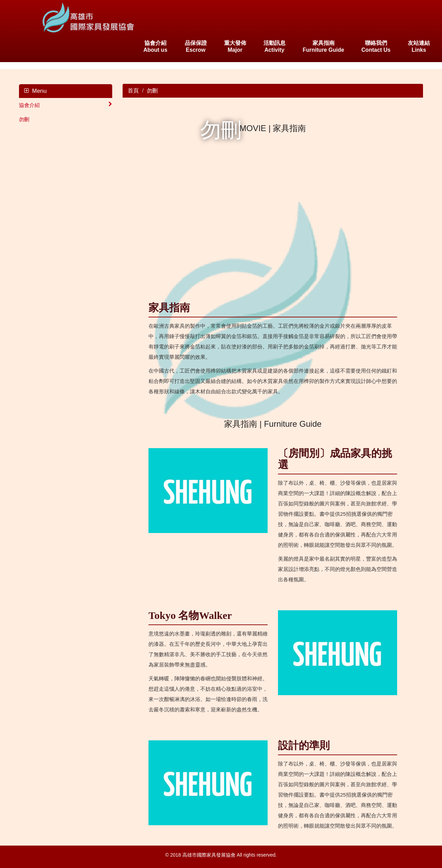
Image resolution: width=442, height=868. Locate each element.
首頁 (133, 91)
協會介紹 (66, 105)
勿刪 (24, 119)
